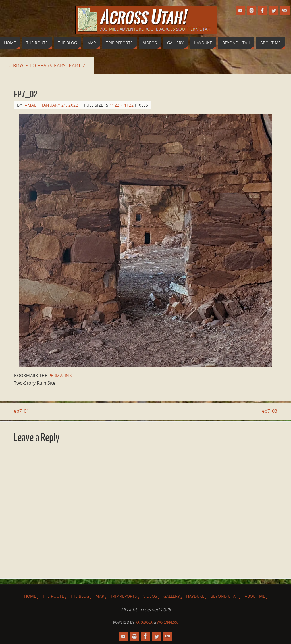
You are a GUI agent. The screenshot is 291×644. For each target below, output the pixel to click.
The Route (53, 596)
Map (100, 596)
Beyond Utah (225, 596)
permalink (60, 375)
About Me (255, 596)
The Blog (80, 596)
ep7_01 (21, 411)
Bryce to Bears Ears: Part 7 (47, 66)
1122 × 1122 (122, 105)
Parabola (144, 622)
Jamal (30, 105)
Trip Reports (124, 596)
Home (30, 596)
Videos (150, 596)
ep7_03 (270, 411)
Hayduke (195, 596)
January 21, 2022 (60, 105)
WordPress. (167, 622)
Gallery (172, 596)
